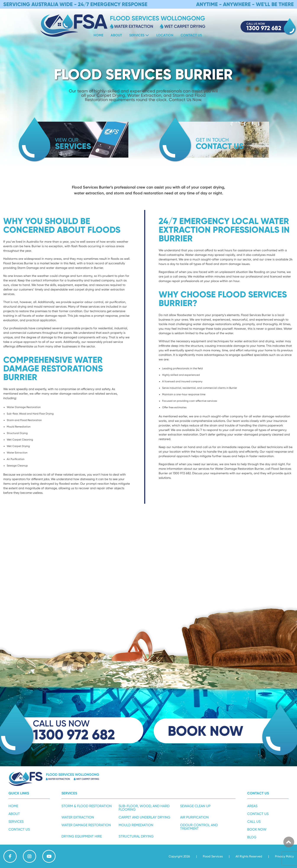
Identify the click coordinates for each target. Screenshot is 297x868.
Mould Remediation (136, 825)
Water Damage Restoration (86, 825)
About (116, 35)
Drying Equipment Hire (82, 836)
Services (137, 35)
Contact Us (191, 35)
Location (165, 35)
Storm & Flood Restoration (87, 806)
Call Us (254, 822)
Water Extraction (78, 817)
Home (98, 35)
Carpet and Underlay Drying (144, 817)
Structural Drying (136, 836)
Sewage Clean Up (195, 806)
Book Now (257, 829)
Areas (252, 806)
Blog (252, 837)
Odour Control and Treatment (199, 827)
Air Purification (194, 817)
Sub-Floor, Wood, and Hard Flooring (144, 808)
